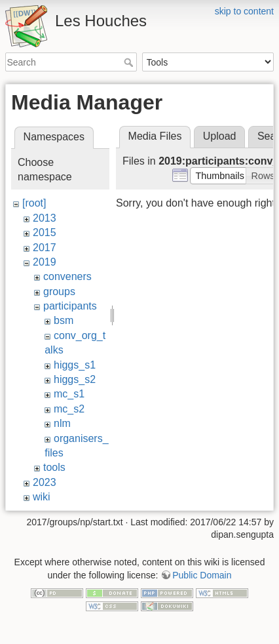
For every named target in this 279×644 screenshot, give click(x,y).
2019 (45, 262)
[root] (34, 203)
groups (59, 292)
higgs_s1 (75, 365)
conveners (67, 276)
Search (130, 62)
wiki (42, 497)
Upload (220, 136)
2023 (45, 482)
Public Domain (202, 575)
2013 (45, 218)
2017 (45, 248)
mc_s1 (69, 394)
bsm (64, 320)
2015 (45, 232)
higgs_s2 (75, 379)
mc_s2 (69, 409)
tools (54, 467)
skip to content (244, 11)
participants (70, 306)
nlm (62, 423)
